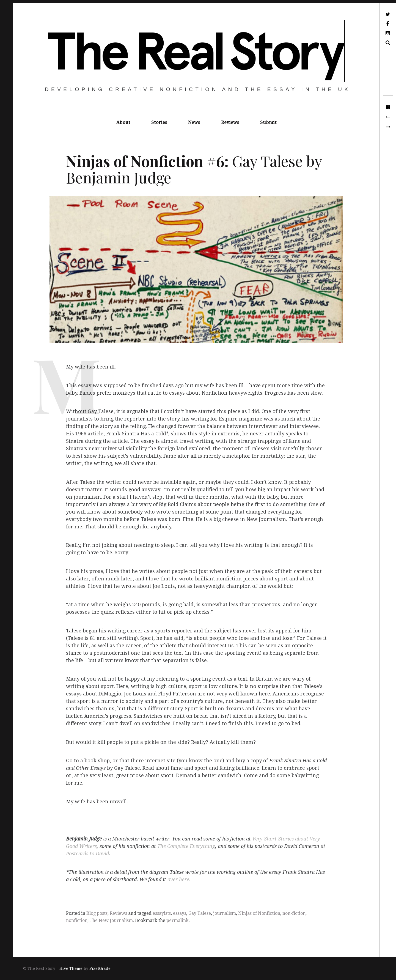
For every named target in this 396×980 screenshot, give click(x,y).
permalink (178, 920)
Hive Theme (71, 968)
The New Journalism (111, 920)
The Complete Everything (186, 846)
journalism (225, 913)
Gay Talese (200, 913)
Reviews (230, 122)
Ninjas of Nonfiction (259, 913)
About (123, 122)
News (194, 122)
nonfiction (77, 920)
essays (180, 913)
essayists (162, 913)
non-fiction (294, 913)
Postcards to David (87, 854)
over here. (179, 880)
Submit (268, 122)
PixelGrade (100, 968)
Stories (159, 122)
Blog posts (97, 913)
